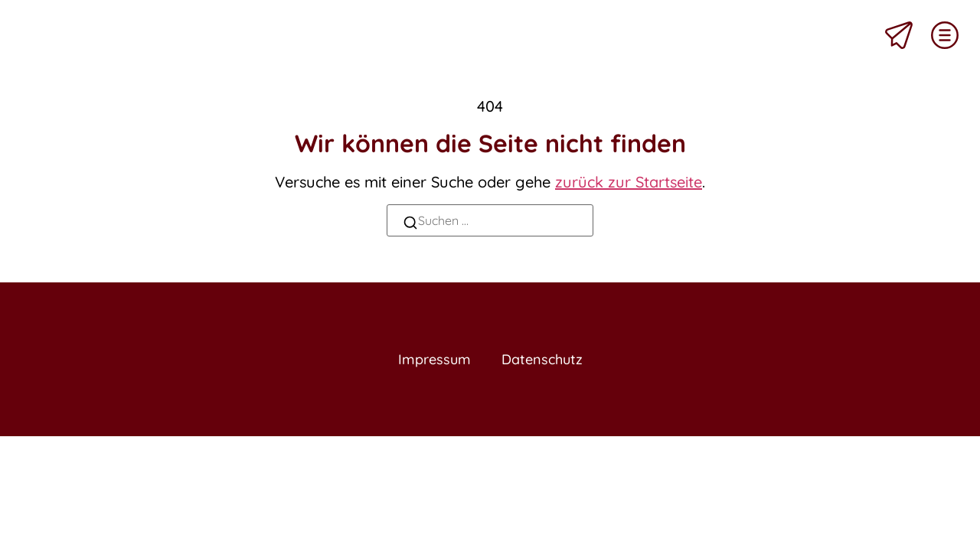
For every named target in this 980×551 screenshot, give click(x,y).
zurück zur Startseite (629, 182)
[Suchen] (410, 225)
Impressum (431, 360)
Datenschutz (545, 360)
